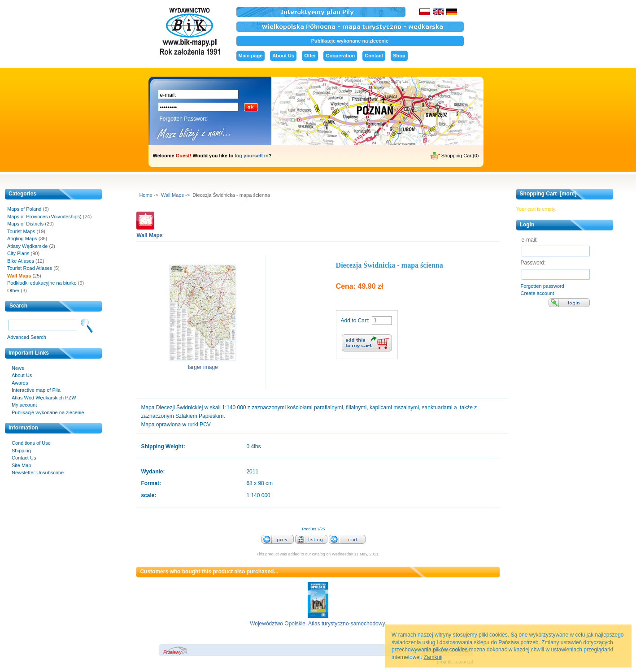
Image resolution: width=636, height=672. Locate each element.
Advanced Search (27, 337)
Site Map (21, 465)
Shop (399, 56)
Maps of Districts (25, 224)
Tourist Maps (21, 231)
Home (146, 195)
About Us (283, 56)
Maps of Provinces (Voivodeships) (44, 217)
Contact (374, 56)
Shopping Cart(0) (455, 156)
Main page (251, 56)
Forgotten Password (184, 119)
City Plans (18, 253)
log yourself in (251, 156)
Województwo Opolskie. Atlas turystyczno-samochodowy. (318, 624)
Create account (538, 293)
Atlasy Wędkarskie (27, 246)
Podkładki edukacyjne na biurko (42, 283)
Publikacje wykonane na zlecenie (350, 41)
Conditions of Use (31, 443)
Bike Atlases (21, 261)
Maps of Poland (24, 209)
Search (18, 306)
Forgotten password (542, 286)
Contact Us (24, 458)
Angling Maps (22, 238)
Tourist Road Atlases (30, 268)
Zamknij (433, 657)
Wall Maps (172, 195)
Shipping (21, 451)
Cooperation (340, 56)
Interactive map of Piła (36, 390)
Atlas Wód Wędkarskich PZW (44, 398)
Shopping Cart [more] (548, 194)
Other (13, 290)
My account (24, 405)
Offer (310, 56)
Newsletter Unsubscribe (38, 473)
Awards (20, 383)
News (18, 368)
